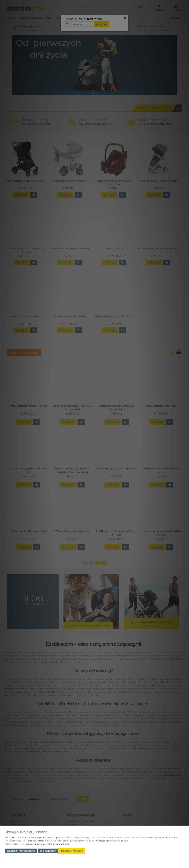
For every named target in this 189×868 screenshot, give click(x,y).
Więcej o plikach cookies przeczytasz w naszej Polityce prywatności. (37, 844)
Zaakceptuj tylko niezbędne (21, 851)
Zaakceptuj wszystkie (72, 851)
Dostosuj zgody (48, 851)
